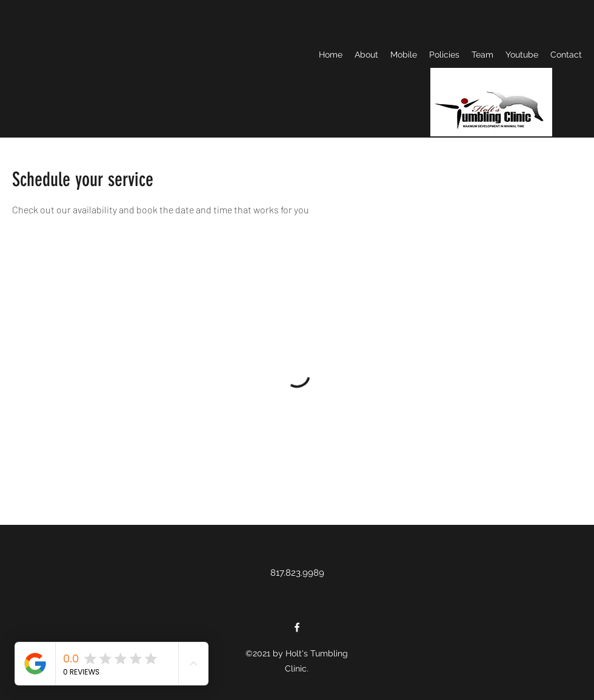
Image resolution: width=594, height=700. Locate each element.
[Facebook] (297, 627)
